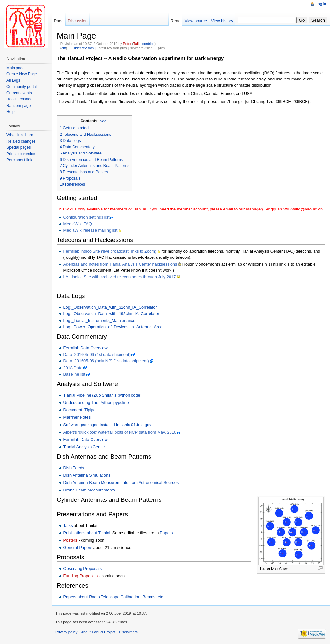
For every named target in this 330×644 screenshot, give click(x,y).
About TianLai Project (98, 632)
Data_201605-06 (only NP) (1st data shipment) (106, 361)
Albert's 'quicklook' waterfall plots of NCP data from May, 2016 (120, 432)
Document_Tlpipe (79, 410)
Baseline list (74, 374)
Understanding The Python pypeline (96, 402)
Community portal (22, 87)
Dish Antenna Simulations (87, 475)
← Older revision (81, 48)
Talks (68, 525)
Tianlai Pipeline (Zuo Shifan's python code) (102, 395)
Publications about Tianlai (87, 533)
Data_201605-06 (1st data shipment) (97, 355)
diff (63, 48)
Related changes (21, 141)
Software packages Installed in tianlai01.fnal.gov (107, 425)
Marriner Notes (77, 417)
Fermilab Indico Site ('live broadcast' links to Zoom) (110, 251)
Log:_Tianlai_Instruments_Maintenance (99, 320)
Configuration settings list (86, 217)
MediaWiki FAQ (77, 224)
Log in (321, 4)
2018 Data (73, 368)
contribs (149, 44)
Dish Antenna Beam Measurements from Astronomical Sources (121, 483)
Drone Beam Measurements (89, 490)
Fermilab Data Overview (85, 348)
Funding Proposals (80, 576)
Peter (127, 44)
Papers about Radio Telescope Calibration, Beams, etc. (114, 597)
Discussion (78, 21)
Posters (70, 540)
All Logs (13, 80)
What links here (20, 135)
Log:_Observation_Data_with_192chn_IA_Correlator (111, 314)
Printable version (21, 154)
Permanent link (19, 160)
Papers (166, 533)
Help (10, 112)
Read (175, 21)
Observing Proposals (82, 569)
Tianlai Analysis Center (84, 447)
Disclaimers (128, 632)
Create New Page (22, 74)
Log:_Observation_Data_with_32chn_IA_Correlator (110, 307)
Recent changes (20, 99)
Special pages (19, 147)
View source (196, 21)
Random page (19, 106)
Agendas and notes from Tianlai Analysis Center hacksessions (120, 264)
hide (103, 121)
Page (59, 21)
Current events (19, 93)
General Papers (78, 548)
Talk (136, 44)
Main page (15, 68)
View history (222, 21)
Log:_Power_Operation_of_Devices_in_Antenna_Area (113, 327)
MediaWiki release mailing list (90, 230)
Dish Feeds (74, 468)
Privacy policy (66, 632)
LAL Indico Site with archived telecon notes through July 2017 (119, 277)
